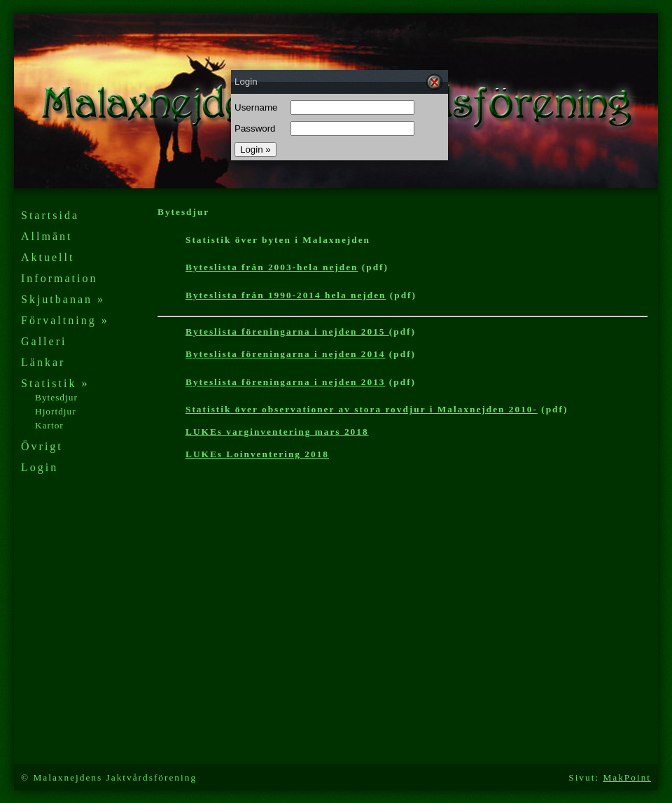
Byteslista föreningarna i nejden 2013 (286, 382)
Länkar (43, 362)
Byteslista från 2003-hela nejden (272, 267)
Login (40, 467)
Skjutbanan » (63, 299)
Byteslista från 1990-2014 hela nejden (286, 295)
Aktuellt (48, 257)
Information (59, 278)
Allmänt (47, 236)
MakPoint (627, 777)
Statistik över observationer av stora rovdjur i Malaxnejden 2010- (362, 409)
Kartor (49, 425)
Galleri (44, 341)
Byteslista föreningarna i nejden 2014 (286, 354)
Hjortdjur (56, 411)
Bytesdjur (56, 397)
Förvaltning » (65, 320)
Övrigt (42, 446)
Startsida (50, 215)
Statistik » (55, 383)
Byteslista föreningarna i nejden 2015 (287, 331)
